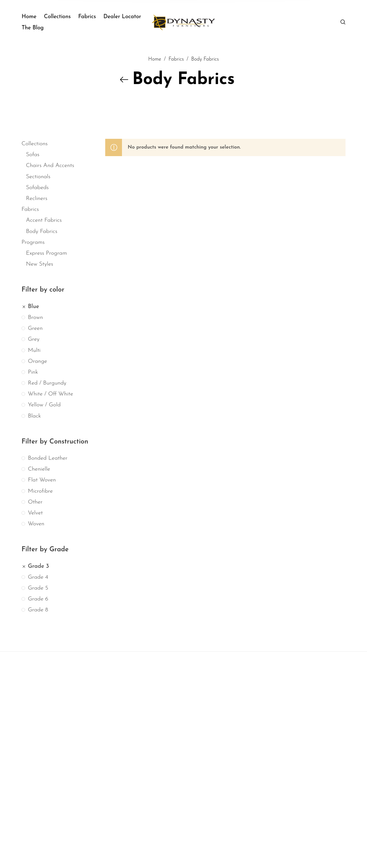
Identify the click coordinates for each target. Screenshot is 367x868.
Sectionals (38, 176)
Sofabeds (37, 188)
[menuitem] (33, 17)
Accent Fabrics (44, 220)
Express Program (46, 253)
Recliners (37, 198)
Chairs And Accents (50, 165)
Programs (33, 242)
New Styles (39, 264)
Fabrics (30, 209)
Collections (35, 144)
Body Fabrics (42, 231)
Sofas (33, 155)
